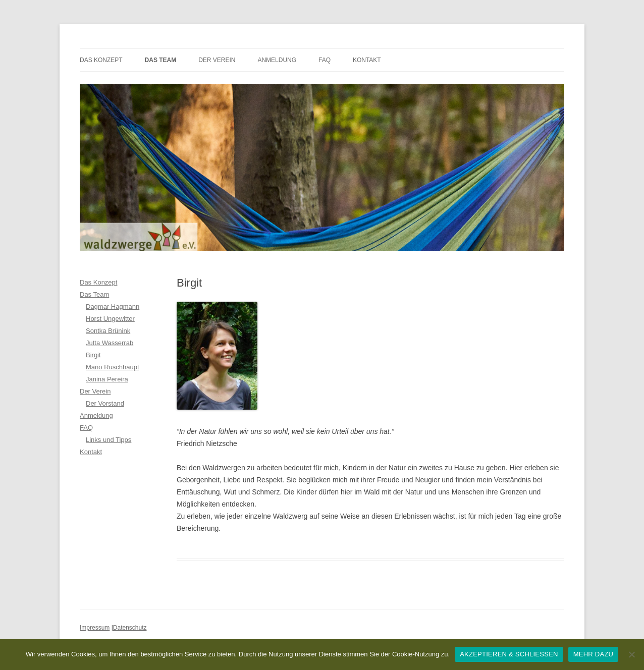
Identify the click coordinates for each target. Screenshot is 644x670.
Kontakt (367, 60)
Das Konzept (101, 60)
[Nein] (631, 654)
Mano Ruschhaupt (113, 367)
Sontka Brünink (108, 331)
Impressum (95, 628)
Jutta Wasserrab (110, 343)
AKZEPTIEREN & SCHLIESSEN (509, 654)
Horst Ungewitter (110, 319)
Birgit (93, 355)
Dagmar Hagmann (113, 306)
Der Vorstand (105, 403)
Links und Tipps (109, 440)
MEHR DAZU (594, 654)
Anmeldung (277, 60)
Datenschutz (130, 628)
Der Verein (217, 60)
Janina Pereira (107, 379)
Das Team (161, 60)
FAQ (325, 60)
